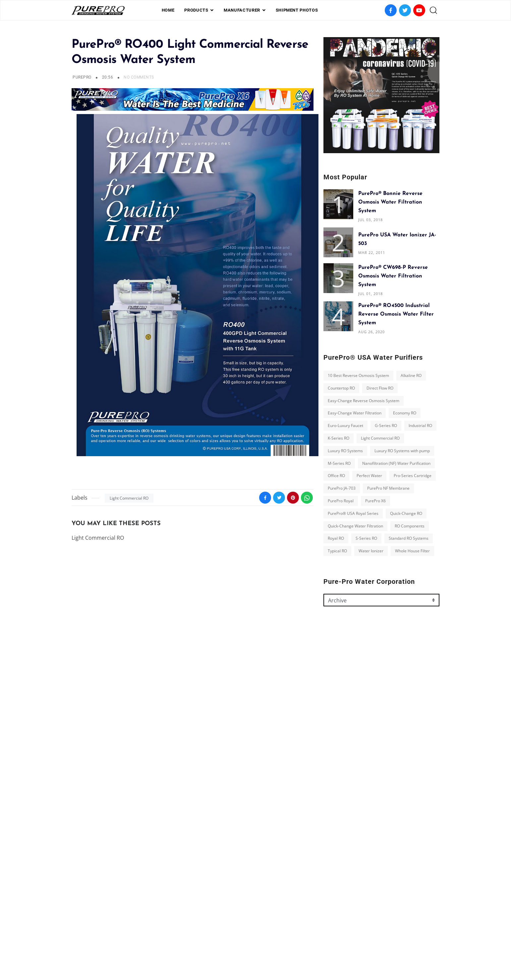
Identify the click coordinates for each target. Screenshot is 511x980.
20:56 (108, 77)
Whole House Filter (412, 551)
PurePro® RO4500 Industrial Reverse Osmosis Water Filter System (396, 314)
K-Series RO (339, 438)
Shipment (230, 945)
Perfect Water (369, 476)
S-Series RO (366, 538)
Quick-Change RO (406, 513)
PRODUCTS (196, 10)
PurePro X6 (375, 501)
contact (282, 945)
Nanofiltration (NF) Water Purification (396, 463)
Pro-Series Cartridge (413, 476)
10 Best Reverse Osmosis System (358, 375)
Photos (257, 945)
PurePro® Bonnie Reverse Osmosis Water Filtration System (390, 202)
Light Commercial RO (129, 498)
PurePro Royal (341, 501)
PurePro (82, 77)
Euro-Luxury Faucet (345, 426)
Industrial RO (420, 426)
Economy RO (405, 413)
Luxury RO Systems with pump (402, 451)
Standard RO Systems (409, 538)
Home (168, 10)
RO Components (410, 526)
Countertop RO (341, 388)
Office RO (336, 476)
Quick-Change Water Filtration (355, 526)
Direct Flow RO (380, 388)
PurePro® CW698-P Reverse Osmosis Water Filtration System (393, 276)
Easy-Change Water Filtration (355, 413)
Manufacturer (242, 10)
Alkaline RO (411, 375)
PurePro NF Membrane (388, 488)
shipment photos (297, 10)
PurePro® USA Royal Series (353, 513)
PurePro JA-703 (342, 488)
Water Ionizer (371, 551)
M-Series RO (339, 463)
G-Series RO (386, 426)
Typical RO (337, 551)
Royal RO (336, 538)
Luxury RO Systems (345, 451)
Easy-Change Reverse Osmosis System (364, 401)
